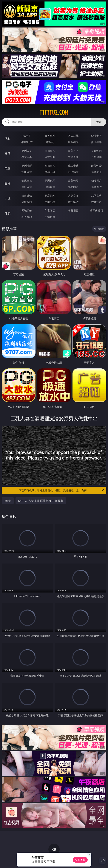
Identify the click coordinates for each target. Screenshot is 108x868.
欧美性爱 (96, 166)
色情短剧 (50, 217)
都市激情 (27, 196)
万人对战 (73, 136)
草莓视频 (73, 211)
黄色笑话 (73, 202)
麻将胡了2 (27, 142)
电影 (7, 168)
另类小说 (50, 202)
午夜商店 (50, 211)
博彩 (7, 138)
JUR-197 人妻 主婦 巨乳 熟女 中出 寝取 (41, 501)
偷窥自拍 (27, 181)
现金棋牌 (73, 142)
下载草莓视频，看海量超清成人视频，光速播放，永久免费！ (62, 490)
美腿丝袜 (27, 187)
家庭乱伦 (50, 196)
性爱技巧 (96, 202)
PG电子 (27, 136)
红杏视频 (27, 217)
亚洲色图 (50, 181)
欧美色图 (73, 181)
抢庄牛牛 (96, 142)
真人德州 (50, 136)
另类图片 (96, 187)
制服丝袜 (27, 172)
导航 (7, 213)
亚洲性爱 (27, 166)
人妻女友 (73, 196)
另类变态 (96, 172)
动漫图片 (96, 181)
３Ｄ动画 (96, 151)
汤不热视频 (96, 211)
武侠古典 (96, 196)
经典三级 (50, 172)
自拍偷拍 (50, 151)
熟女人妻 (27, 157)
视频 (7, 153)
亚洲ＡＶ (27, 151)
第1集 (8, 501)
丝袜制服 (50, 157)
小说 (7, 198)
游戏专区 (96, 136)
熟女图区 (73, 187)
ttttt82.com (54, 112)
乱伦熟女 (73, 172)
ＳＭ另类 (96, 157)
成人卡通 (73, 166)
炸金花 (50, 142)
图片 (7, 183)
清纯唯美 (50, 187)
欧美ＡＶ (73, 151)
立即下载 (80, 860)
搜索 (99, 122)
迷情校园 (27, 202)
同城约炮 (27, 211)
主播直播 (73, 157)
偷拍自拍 (50, 166)
